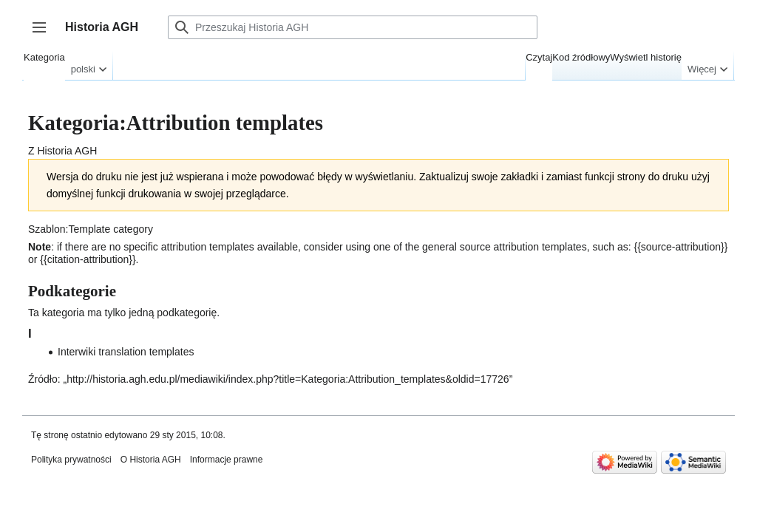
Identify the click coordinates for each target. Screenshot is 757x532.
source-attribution (681, 247)
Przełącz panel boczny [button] (44, 34)
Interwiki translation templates (126, 352)
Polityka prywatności (71, 460)
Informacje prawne (227, 460)
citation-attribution (88, 259)
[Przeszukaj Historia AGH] (353, 27)
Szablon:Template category (91, 229)
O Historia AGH (151, 460)
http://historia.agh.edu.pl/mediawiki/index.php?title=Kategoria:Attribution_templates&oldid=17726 (288, 379)
